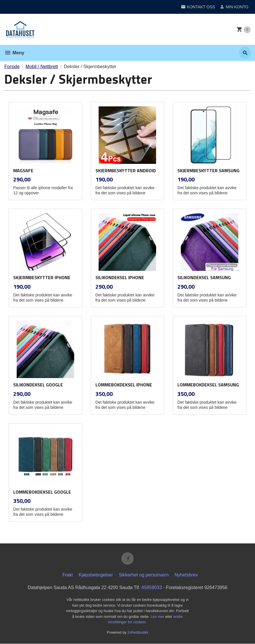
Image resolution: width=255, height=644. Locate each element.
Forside (12, 67)
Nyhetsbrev (186, 575)
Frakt (68, 575)
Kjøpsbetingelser (96, 575)
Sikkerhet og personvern (144, 575)
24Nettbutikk (138, 632)
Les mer (158, 617)
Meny (14, 53)
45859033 (152, 588)
